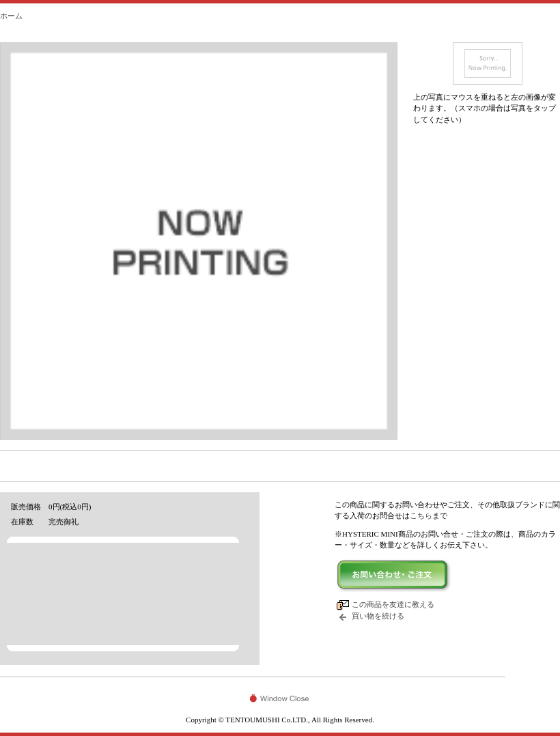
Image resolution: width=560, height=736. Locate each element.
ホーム (11, 16)
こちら (421, 515)
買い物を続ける (378, 616)
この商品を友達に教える (393, 604)
